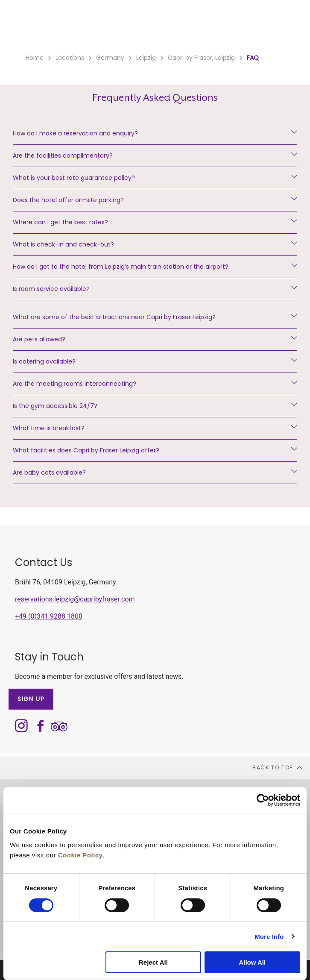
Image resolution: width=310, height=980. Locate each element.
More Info (269, 937)
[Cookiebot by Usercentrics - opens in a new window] (263, 800)
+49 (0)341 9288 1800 (49, 616)
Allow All (252, 962)
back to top (278, 767)
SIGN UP (31, 699)
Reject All (153, 962)
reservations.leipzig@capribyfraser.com (75, 599)
